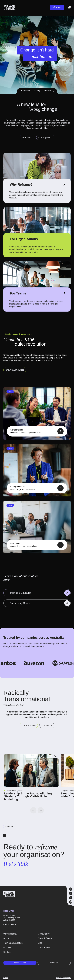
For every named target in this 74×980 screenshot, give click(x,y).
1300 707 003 (15, 924)
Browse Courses (20, 963)
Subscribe (54, 963)
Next (41, 810)
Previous (33, 810)
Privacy (6, 978)
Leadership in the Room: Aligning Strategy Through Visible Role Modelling (28, 796)
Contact (57, 7)
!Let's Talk (16, 864)
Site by (63, 978)
